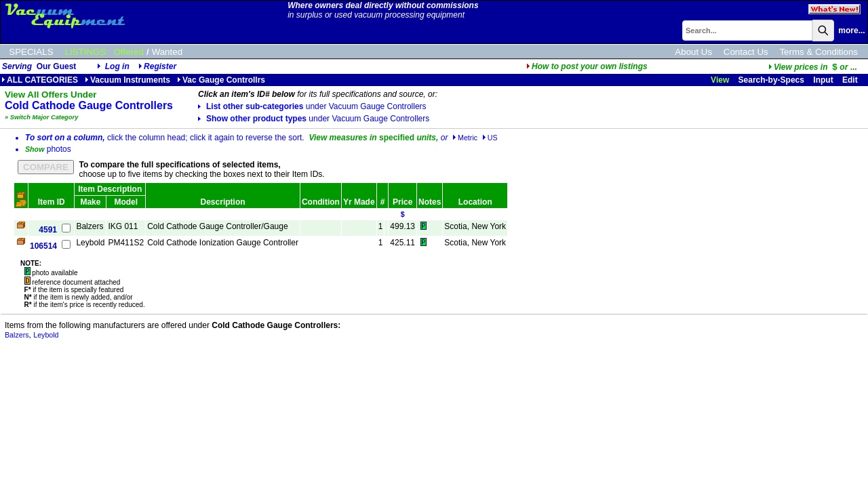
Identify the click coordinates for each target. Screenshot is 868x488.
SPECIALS (31, 52)
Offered (129, 52)
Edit (851, 80)
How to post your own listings (587, 66)
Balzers (17, 335)
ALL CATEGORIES (40, 80)
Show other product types (314, 119)
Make (90, 202)
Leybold (46, 335)
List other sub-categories (312, 106)
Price (402, 202)
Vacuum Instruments (127, 80)
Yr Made (359, 202)
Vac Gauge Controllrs (221, 80)
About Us (693, 52)
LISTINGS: (87, 52)
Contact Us (746, 52)
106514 (43, 246)
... (813, 67)
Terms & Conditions (818, 52)
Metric (465, 138)
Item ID (52, 202)
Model (126, 202)
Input (823, 80)
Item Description (110, 189)
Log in (117, 66)
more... (851, 30)
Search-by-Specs (771, 80)
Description (223, 202)
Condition (321, 202)
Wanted (167, 52)
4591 (48, 230)
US (490, 138)
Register (160, 66)
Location (475, 202)
